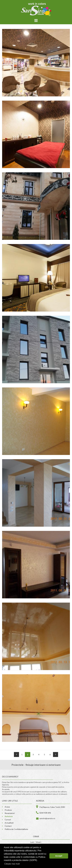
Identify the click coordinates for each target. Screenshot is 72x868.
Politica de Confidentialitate (16, 829)
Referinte (9, 816)
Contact (8, 826)
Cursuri (8, 820)
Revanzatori (10, 813)
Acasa (7, 807)
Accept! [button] (59, 856)
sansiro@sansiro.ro (47, 818)
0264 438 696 (45, 813)
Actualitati (9, 823)
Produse (8, 810)
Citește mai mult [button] (12, 864)
